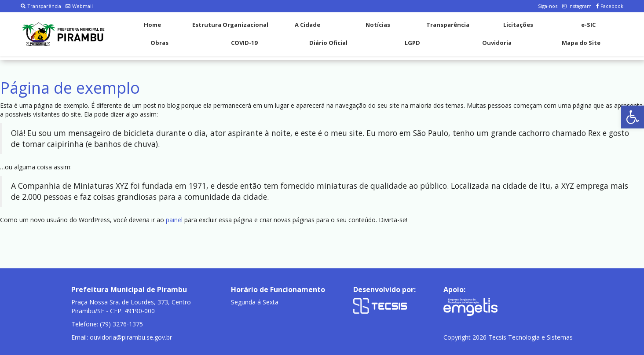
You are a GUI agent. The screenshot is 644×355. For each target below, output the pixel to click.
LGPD (412, 43)
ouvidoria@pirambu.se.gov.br (131, 337)
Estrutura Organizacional (230, 25)
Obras (159, 43)
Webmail (79, 6)
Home (152, 25)
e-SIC (588, 25)
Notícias (378, 25)
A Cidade (307, 25)
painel (174, 220)
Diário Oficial (328, 43)
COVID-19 (244, 43)
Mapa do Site (581, 43)
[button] (633, 117)
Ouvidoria (497, 43)
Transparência (41, 6)
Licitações (518, 25)
